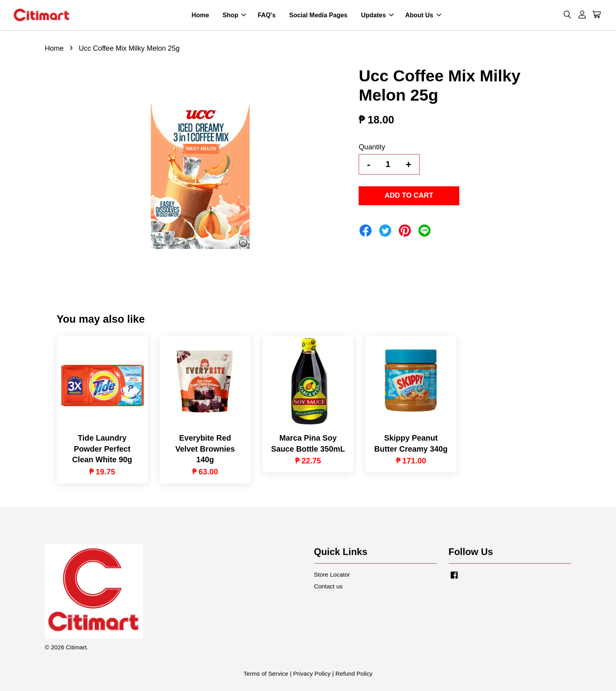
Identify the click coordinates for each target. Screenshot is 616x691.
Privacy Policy (312, 674)
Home (200, 15)
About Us (423, 15)
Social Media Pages (318, 15)
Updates (377, 15)
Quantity (372, 147)
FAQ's (267, 15)
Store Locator (332, 574)
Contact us (328, 586)
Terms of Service (266, 674)
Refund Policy (354, 674)
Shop (234, 15)
